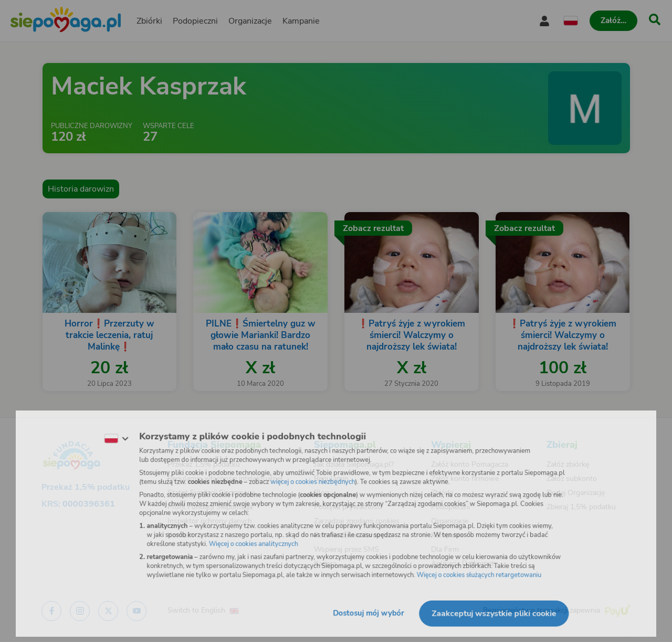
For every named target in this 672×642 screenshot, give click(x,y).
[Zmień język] (106, 435)
